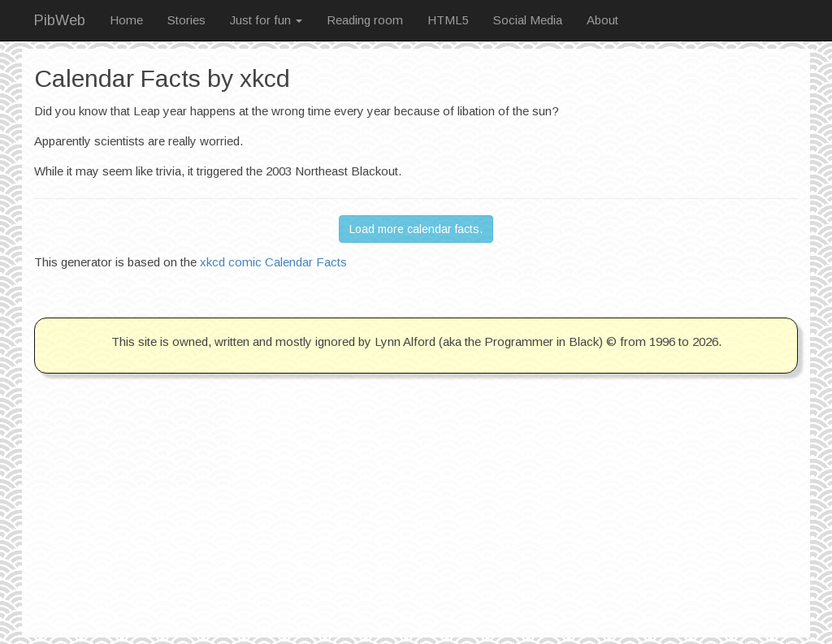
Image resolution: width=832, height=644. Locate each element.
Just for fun (266, 20)
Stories (186, 20)
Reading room (365, 20)
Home (126, 20)
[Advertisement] (416, 524)
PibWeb (60, 20)
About (602, 20)
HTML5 (448, 20)
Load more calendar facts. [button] (416, 229)
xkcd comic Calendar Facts (273, 262)
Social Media (528, 20)
